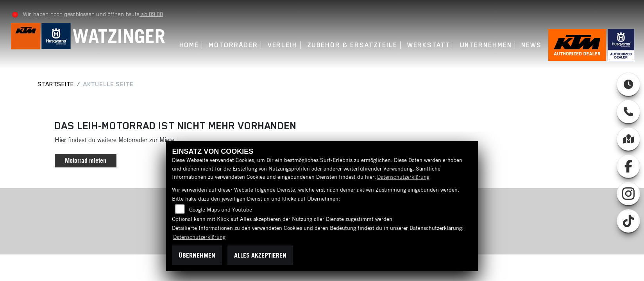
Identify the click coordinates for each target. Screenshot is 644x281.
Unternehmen (485, 45)
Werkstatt (428, 45)
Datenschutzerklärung (403, 177)
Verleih (282, 45)
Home (189, 45)
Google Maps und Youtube (221, 210)
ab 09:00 (151, 14)
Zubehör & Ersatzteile (352, 45)
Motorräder (233, 45)
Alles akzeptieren (260, 255)
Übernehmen (197, 255)
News (531, 45)
